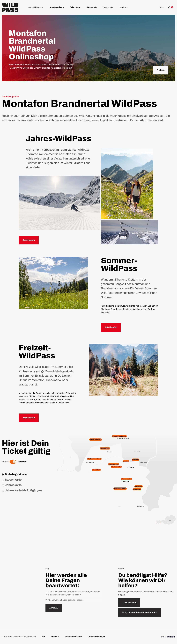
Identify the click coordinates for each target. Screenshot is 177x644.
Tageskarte (108, 7)
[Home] (10, 7)
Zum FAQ (54, 608)
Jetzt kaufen (29, 240)
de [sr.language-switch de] (162, 7)
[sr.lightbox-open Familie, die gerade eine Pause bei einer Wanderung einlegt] (124, 370)
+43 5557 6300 (129, 603)
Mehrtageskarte (57, 7)
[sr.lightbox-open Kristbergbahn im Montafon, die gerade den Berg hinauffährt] (53, 283)
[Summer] (15, 462)
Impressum (55, 637)
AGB (44, 637)
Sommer (22, 462)
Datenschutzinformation (74, 637)
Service (124, 7)
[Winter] (11, 462)
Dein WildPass (36, 7)
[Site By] (168, 637)
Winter (5, 462)
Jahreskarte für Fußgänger (23, 490)
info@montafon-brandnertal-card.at (140, 612)
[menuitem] (36, 7)
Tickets (161, 70)
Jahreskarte (92, 7)
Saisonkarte (75, 7)
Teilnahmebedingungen (96, 637)
